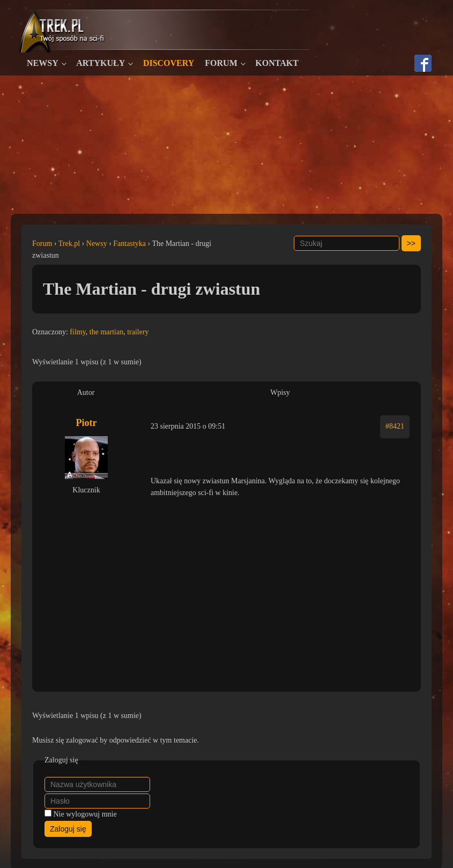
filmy (77, 332)
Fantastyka (129, 244)
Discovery (169, 63)
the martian (106, 332)
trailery (138, 332)
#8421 (395, 426)
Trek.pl (69, 244)
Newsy (43, 63)
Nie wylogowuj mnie (85, 814)
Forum (221, 63)
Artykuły (101, 63)
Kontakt (277, 63)
